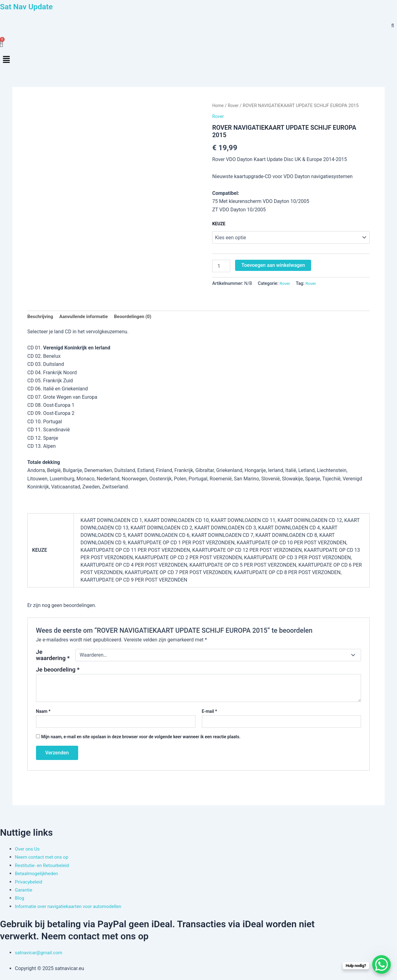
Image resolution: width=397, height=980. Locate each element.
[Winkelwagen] (1, 43)
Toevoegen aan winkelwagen (273, 266)
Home (218, 106)
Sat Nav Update (32, 6)
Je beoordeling (58, 671)
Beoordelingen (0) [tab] (139, 318)
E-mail (210, 713)
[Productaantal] (221, 267)
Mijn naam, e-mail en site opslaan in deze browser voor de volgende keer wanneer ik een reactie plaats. (141, 738)
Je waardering (53, 656)
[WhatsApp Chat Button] (381, 964)
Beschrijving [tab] (41, 318)
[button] (198, 61)
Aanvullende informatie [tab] (87, 318)
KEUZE (219, 224)
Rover (234, 106)
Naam (43, 713)
